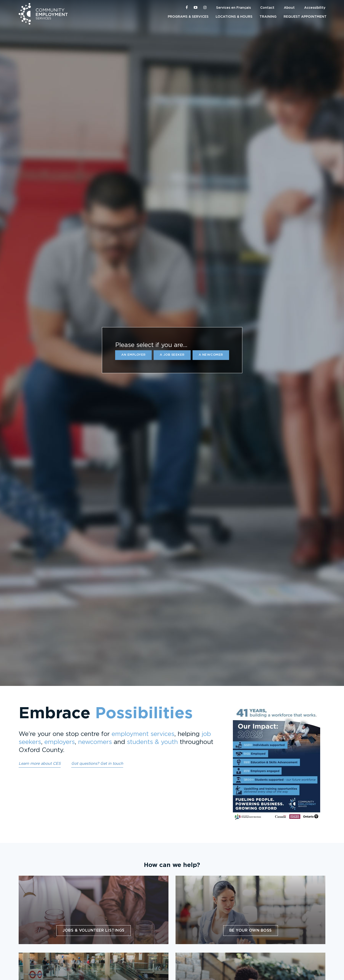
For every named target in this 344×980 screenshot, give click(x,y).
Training (268, 17)
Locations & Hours (234, 17)
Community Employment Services (43, 14)
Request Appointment (305, 17)
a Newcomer (211, 355)
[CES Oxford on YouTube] (196, 8)
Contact (267, 8)
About (289, 8)
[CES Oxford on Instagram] (205, 8)
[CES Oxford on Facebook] (187, 8)
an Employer (133, 355)
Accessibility (315, 8)
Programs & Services (188, 17)
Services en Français (233, 8)
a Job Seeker (172, 355)
